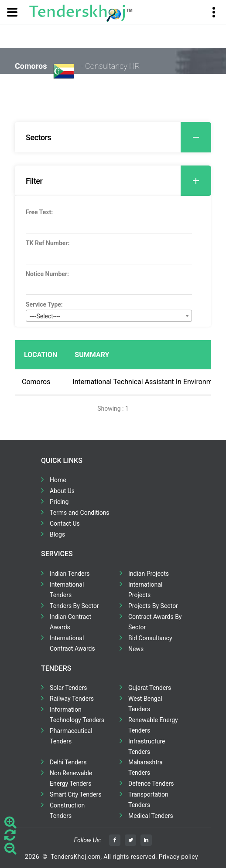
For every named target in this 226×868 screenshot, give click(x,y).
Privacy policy (178, 857)
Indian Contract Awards (70, 622)
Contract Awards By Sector (155, 622)
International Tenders (67, 590)
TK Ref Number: (48, 243)
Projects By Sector (153, 606)
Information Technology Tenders (77, 715)
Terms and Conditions (80, 513)
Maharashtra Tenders (146, 767)
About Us (62, 491)
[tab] (113, 137)
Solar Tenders (68, 688)
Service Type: (44, 304)
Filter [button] (118, 181)
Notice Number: (47, 274)
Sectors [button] (118, 137)
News (136, 649)
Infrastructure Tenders (147, 746)
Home (58, 480)
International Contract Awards (72, 643)
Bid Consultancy (150, 638)
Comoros (36, 382)
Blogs (57, 534)
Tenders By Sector (74, 606)
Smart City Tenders (75, 794)
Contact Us (65, 524)
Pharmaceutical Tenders (71, 736)
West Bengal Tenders (145, 704)
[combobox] (109, 316)
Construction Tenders (67, 811)
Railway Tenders (72, 699)
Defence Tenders (151, 784)
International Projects (145, 590)
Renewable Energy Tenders (153, 725)
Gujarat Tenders (150, 688)
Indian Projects (149, 574)
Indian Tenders (70, 574)
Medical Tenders (151, 816)
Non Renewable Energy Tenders (71, 778)
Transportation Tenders (148, 800)
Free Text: (39, 212)
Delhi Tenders (68, 762)
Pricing (59, 502)
